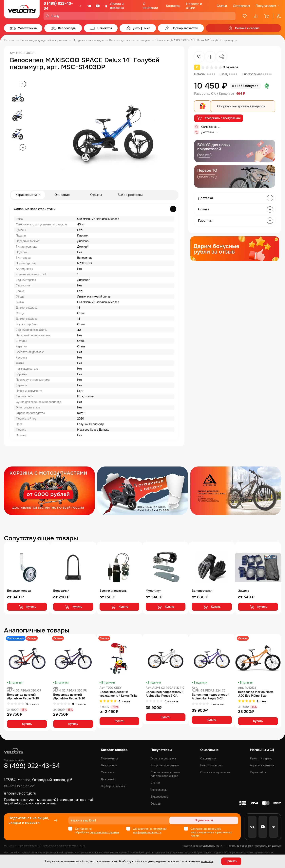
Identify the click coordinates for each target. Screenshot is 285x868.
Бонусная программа (165, 765)
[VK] (89, 6)
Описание (62, 195)
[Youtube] (98, 6)
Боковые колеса (19, 591)
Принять (231, 861)
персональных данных (104, 832)
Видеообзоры (160, 797)
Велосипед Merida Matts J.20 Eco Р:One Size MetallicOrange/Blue (256, 694)
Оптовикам (241, 6)
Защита (244, 591)
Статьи (222, 6)
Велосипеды (109, 765)
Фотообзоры (159, 790)
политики (207, 861)
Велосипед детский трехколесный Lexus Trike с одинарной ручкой (119, 694)
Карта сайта (258, 772)
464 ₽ (241, 94)
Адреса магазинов (262, 765)
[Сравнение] (256, 16)
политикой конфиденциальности (150, 831)
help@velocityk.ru (17, 804)
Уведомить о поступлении (219, 118)
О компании (150, 6)
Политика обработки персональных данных (254, 846)
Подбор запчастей (113, 786)
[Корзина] (267, 16)
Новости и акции (194, 6)
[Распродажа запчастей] (49, 491)
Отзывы (96, 195)
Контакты (173, 6)
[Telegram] (106, 6)
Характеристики (28, 195)
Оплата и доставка (117, 6)
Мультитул (154, 591)
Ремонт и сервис (261, 758)
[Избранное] (245, 16)
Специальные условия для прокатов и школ (165, 774)
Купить (27, 607)
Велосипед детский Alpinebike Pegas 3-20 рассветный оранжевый (24, 697)
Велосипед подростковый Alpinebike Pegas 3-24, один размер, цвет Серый (164, 694)
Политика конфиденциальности (202, 846)
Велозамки (61, 591)
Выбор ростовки (130, 195)
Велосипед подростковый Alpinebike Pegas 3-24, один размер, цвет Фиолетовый (211, 697)
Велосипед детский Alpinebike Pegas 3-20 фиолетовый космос (69, 697)
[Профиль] (277, 16)
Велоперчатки (202, 591)
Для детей (108, 779)
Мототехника (110, 758)
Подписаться (223, 820)
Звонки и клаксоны (113, 591)
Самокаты (108, 772)
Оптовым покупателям (215, 772)
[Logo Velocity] (22, 10)
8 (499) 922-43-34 (58, 6)
